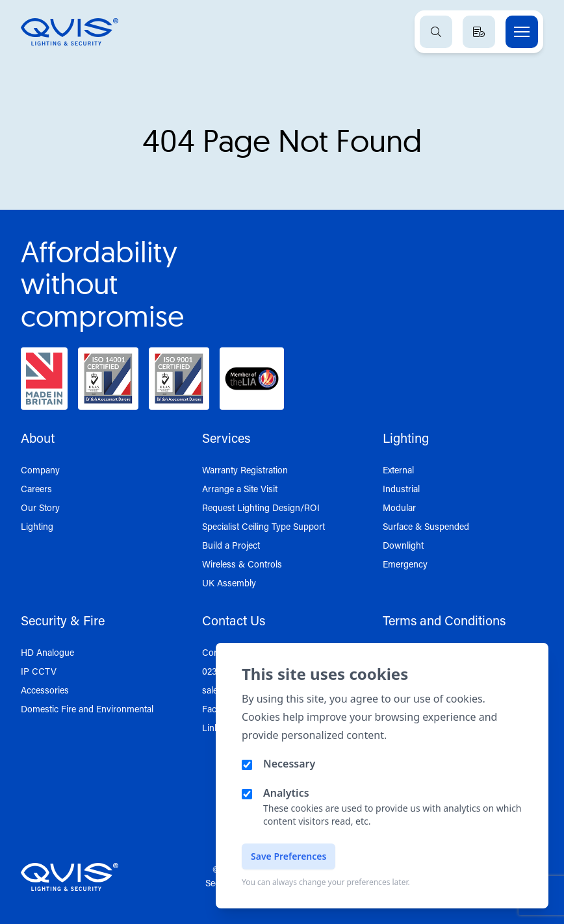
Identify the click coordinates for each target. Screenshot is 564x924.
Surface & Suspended (426, 526)
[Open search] (436, 32)
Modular (399, 507)
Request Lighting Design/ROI (261, 507)
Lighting (37, 526)
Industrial (401, 489)
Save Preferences (288, 856)
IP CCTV (39, 671)
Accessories (45, 690)
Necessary (289, 764)
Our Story (40, 507)
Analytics (286, 793)
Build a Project (231, 545)
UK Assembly (229, 583)
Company (40, 470)
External (398, 470)
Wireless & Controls (242, 564)
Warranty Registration (245, 470)
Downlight (403, 545)
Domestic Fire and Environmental (87, 709)
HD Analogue (47, 652)
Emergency (405, 564)
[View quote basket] (479, 32)
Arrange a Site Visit (240, 489)
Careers (36, 489)
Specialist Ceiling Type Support (263, 526)
